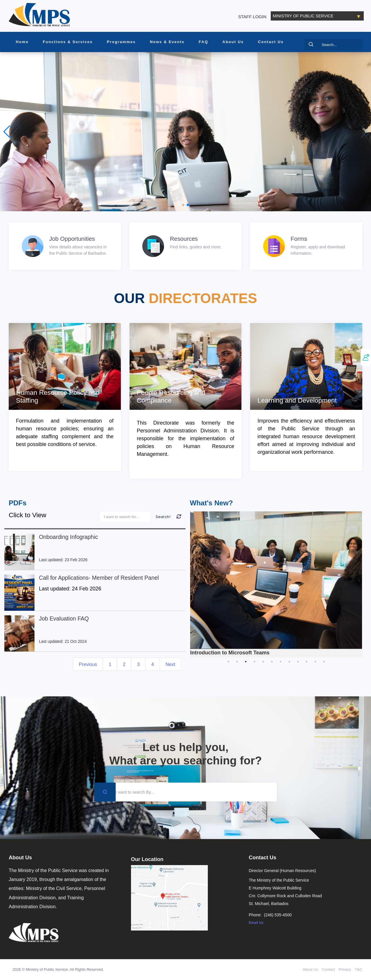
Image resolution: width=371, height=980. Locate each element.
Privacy (345, 969)
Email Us (256, 923)
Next (170, 664)
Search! (163, 517)
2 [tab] (237, 662)
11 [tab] (315, 662)
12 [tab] (324, 662)
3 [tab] (246, 662)
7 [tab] (281, 662)
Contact (329, 969)
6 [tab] (272, 662)
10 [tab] (307, 662)
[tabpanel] (276, 584)
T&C (359, 969)
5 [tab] (263, 662)
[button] (183, 205)
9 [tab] (298, 662)
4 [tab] (254, 662)
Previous (88, 664)
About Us (310, 969)
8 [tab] (289, 662)
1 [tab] (228, 662)
